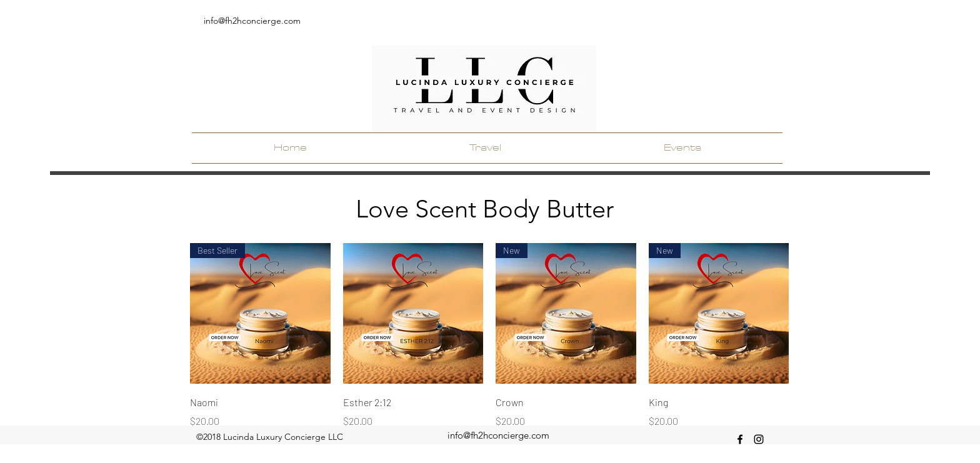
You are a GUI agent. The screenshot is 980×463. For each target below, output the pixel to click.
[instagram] (759, 439)
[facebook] (740, 439)
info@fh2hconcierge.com (252, 21)
